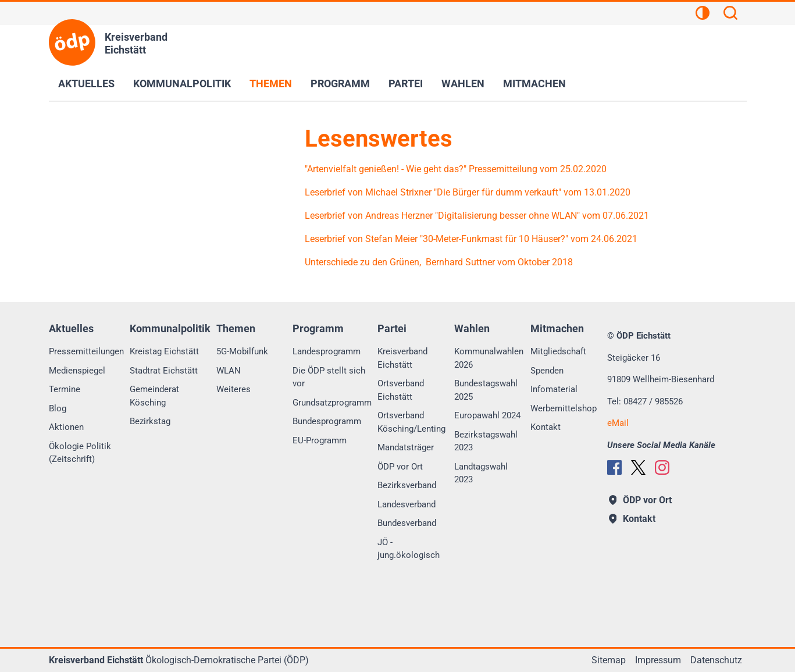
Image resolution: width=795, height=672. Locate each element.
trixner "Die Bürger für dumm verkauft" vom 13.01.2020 (518, 192)
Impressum (658, 660)
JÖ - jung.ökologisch (409, 549)
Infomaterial (554, 389)
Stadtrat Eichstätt (164, 371)
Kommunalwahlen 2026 (489, 358)
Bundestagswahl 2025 (486, 390)
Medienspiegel (77, 371)
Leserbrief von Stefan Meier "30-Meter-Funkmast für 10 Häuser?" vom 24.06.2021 (471, 239)
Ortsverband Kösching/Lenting (411, 422)
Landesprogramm (327, 351)
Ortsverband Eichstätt (401, 390)
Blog (58, 408)
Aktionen (66, 427)
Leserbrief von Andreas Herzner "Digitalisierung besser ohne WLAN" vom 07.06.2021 (477, 216)
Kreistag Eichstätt (164, 351)
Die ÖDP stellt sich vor (329, 377)
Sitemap (609, 660)
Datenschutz (716, 660)
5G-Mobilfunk (242, 351)
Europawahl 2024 (487, 415)
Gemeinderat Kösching (154, 396)
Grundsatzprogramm (332, 403)
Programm (340, 83)
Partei (406, 83)
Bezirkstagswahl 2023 (486, 441)
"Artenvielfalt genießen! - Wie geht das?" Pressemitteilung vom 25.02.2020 (456, 169)
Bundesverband (407, 523)
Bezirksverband (407, 485)
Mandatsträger (406, 447)
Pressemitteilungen (86, 351)
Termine (65, 389)
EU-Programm (320, 440)
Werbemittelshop (564, 408)
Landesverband (407, 504)
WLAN (229, 371)
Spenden (547, 371)
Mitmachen (534, 83)
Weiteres (233, 389)
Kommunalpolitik (182, 83)
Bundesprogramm (327, 421)
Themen (271, 83)
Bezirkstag (150, 421)
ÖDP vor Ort (400, 467)
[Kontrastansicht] (703, 15)
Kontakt (546, 427)
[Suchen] (730, 15)
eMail (618, 423)
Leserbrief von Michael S (355, 192)
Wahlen (463, 83)
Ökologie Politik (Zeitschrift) (80, 453)
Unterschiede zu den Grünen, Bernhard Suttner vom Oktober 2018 (440, 262)
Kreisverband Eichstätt (402, 358)
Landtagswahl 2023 (481, 473)
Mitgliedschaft (558, 351)
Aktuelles (86, 83)
